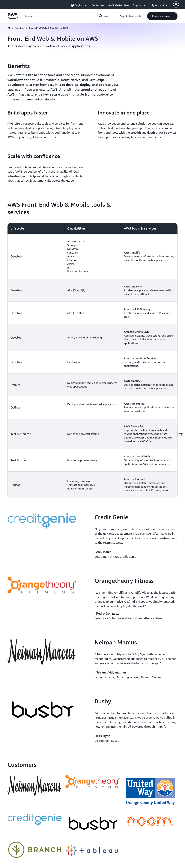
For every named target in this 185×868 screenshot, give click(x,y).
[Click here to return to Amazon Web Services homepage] (13, 18)
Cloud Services (16, 28)
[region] (92, 361)
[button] (162, 16)
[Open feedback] (181, 434)
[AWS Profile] (176, 4)
